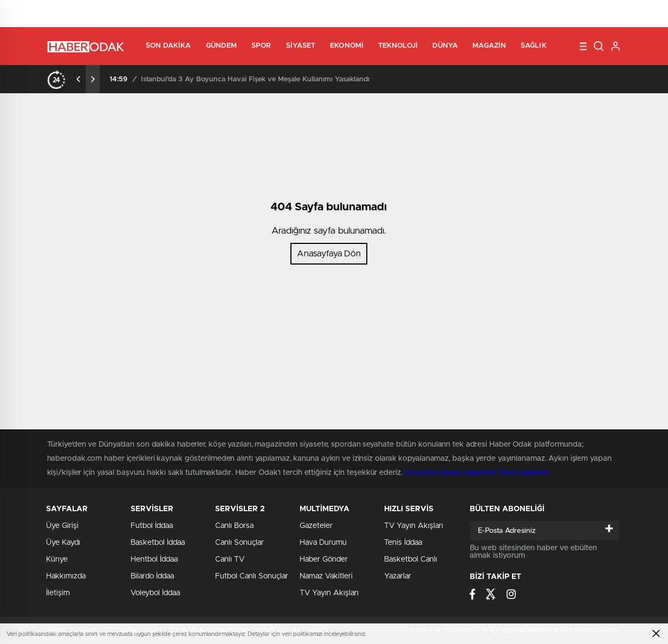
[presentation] (79, 79)
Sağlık (534, 46)
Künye (57, 559)
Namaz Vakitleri (326, 576)
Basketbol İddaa (158, 543)
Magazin (489, 46)
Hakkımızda (66, 576)
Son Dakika (168, 46)
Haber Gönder (324, 559)
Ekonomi (347, 46)
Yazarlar (398, 576)
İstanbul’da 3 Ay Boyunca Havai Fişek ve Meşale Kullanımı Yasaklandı (255, 79)
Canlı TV (230, 559)
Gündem (222, 46)
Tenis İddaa (403, 543)
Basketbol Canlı (411, 559)
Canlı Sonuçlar (239, 543)
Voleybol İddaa (155, 593)
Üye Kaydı (63, 543)
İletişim (58, 593)
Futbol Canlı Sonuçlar (252, 576)
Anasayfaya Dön (329, 254)
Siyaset (301, 46)
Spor (261, 46)
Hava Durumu (323, 543)
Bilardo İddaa (152, 576)
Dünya (445, 46)
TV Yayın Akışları (329, 593)
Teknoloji (398, 46)
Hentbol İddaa (154, 559)
